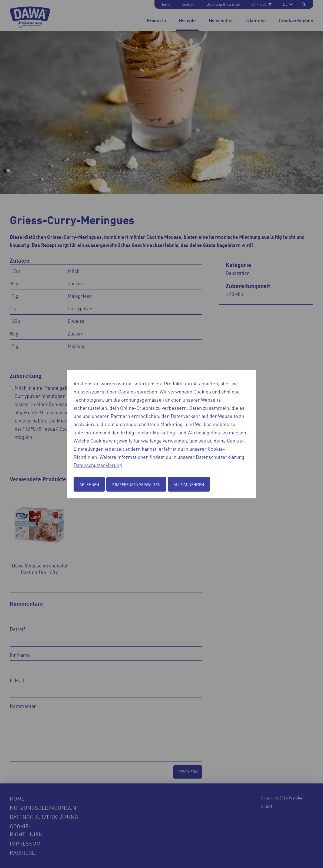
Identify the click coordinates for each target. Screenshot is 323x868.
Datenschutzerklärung (98, 465)
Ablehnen (89, 484)
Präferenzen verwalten (136, 484)
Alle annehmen (189, 484)
